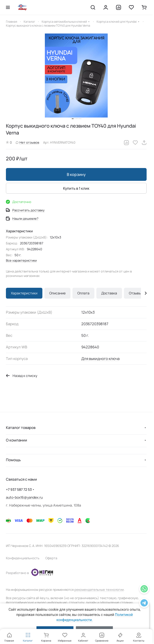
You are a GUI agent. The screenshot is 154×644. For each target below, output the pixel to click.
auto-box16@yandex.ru (24, 497)
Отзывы (135, 293)
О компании (17, 440)
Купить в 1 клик (76, 188)
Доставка (109, 293)
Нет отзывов (27, 142)
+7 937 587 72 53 (19, 489)
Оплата (83, 293)
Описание (57, 293)
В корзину (76, 174)
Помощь (13, 460)
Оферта (51, 558)
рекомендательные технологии (99, 590)
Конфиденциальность (23, 558)
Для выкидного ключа (100, 359)
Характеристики (24, 293)
